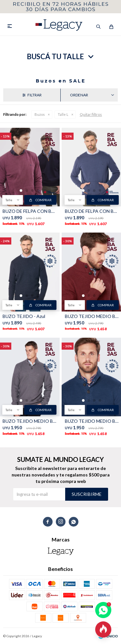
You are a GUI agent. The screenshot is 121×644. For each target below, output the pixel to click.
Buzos (40, 114)
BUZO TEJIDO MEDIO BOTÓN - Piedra (92, 421)
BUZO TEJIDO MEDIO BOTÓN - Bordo (92, 316)
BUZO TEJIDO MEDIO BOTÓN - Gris (30, 421)
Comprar (44, 200)
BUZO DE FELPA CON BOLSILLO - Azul (92, 211)
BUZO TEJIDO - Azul (24, 316)
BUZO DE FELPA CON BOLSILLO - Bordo (30, 211)
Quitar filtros (91, 114)
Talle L (63, 114)
